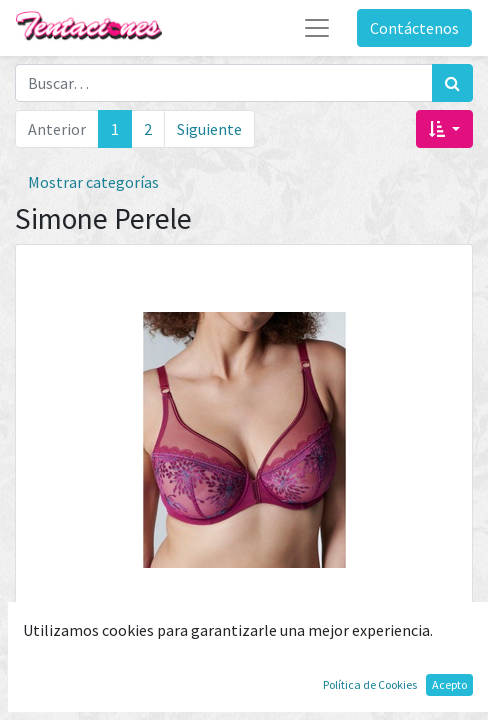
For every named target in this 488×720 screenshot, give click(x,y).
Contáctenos (414, 28)
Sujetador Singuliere (244, 651)
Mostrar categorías (93, 182)
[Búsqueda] (452, 83)
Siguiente (209, 129)
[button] (444, 129)
